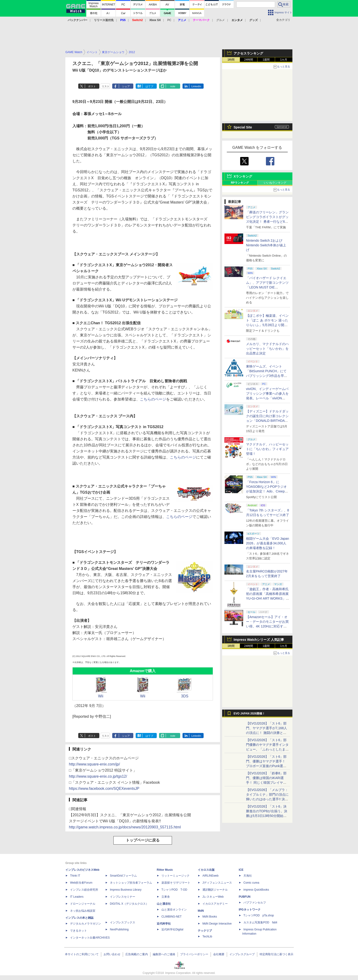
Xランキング (243, 176)
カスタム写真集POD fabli (260, 922)
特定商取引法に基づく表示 (276, 954)
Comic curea (251, 883)
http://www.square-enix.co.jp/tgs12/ (98, 776)
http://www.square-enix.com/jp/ (94, 764)
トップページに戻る (143, 840)
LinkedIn (196, 86)
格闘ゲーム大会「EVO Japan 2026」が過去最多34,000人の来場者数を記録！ (268, 543)
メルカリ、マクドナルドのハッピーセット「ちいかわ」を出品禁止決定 (267, 349)
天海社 (248, 876)
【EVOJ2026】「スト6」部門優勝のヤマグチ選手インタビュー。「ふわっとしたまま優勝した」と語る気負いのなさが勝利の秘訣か (267, 749)
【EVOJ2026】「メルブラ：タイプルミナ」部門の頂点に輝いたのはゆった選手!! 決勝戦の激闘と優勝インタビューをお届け (267, 799)
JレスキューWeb (213, 897)
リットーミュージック (175, 876)
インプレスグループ (242, 954)
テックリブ (205, 931)
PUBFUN (245, 897)
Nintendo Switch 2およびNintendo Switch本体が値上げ (266, 245)
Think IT (75, 876)
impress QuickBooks (256, 890)
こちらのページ (153, 399)
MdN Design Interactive (217, 924)
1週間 (266, 60)
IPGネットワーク (250, 910)
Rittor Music (165, 870)
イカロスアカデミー (215, 904)
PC (169, 20)
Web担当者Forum (81, 883)
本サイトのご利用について (82, 954)
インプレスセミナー (123, 897)
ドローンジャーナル (83, 904)
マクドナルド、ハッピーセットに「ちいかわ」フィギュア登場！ (267, 449)
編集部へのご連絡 (164, 954)
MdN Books (210, 917)
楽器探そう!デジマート (176, 883)
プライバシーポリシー (194, 954)
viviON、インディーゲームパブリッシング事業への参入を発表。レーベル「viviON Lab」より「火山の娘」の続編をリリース (267, 398)
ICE (241, 870)
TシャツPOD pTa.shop (259, 915)
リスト (106, 86)
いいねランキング (275, 183)
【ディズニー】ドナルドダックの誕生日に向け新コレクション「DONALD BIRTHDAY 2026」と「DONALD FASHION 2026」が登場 (267, 421)
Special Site (243, 127)
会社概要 (219, 954)
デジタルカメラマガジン (86, 924)
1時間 (231, 60)
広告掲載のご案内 (137, 954)
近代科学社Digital (172, 929)
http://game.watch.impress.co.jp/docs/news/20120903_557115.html (125, 827)
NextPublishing (119, 929)
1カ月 (284, 60)
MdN (201, 911)
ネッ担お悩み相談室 (83, 911)
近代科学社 (164, 924)
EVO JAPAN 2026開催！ (249, 714)
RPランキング (240, 183)
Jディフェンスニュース (217, 883)
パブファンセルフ (255, 903)
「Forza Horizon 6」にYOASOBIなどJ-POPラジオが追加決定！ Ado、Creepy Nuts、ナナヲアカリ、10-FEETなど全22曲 (266, 491)
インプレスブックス (123, 922)
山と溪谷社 (164, 904)
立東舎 (166, 897)
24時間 (248, 60)
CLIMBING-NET (172, 917)
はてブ (149, 86)
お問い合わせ (112, 954)
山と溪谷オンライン (174, 910)
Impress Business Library (126, 890)
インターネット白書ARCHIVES (90, 938)
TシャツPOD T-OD (174, 890)
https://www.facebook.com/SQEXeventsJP (104, 789)
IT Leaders (77, 897)
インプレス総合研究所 (84, 890)
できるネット (78, 931)
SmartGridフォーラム (123, 876)
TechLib (207, 936)
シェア (126, 86)
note (173, 86)
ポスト (92, 86)
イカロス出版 (206, 870)
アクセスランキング (248, 53)
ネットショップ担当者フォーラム (131, 883)
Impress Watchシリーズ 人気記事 (259, 640)
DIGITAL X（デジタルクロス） (129, 904)
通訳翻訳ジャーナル (215, 890)
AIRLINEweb (211, 876)
